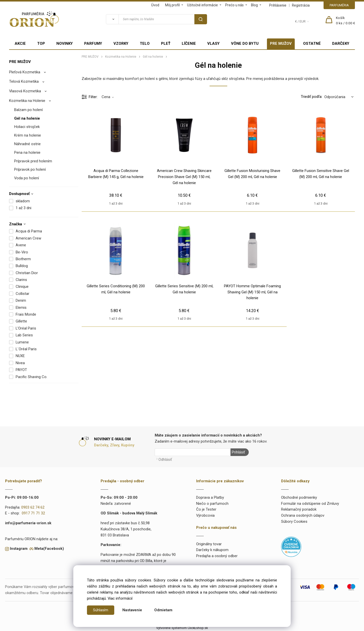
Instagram (19, 549)
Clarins (21, 280)
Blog (254, 5)
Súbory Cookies (294, 521)
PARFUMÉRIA (339, 5)
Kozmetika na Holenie (27, 101)
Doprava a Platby (210, 497)
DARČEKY (341, 43)
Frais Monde (26, 314)
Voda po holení (27, 178)
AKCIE (20, 43)
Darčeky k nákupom (212, 550)
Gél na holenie (27, 118)
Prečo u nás (234, 5)
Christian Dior (27, 273)
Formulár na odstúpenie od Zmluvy (310, 504)
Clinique (22, 287)
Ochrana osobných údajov (303, 515)
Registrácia (301, 5)
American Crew (28, 238)
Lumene (22, 342)
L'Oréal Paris (26, 328)
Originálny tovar (209, 544)
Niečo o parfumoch (212, 504)
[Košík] (346, 21)
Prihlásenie (278, 5)
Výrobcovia (205, 515)
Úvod (155, 5)
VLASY (213, 43)
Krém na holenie (28, 135)
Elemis (21, 308)
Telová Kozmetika (24, 81)
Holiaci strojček (27, 127)
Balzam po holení (28, 110)
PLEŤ (166, 43)
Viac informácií (120, 598)
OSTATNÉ (312, 43)
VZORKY (121, 43)
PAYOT (21, 370)
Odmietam (163, 610)
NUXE (20, 356)
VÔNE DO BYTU (245, 43)
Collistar (22, 294)
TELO (145, 43)
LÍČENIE (189, 43)
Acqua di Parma (29, 231)
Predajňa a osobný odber (217, 556)
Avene (21, 245)
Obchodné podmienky (299, 497)
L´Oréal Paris (26, 349)
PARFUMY (93, 43)
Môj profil (172, 5)
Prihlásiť (238, 452)
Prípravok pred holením (33, 161)
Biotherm (23, 259)
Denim (21, 300)
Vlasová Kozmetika (25, 91)
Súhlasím (101, 610)
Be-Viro (22, 252)
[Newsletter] (193, 452)
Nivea (20, 363)
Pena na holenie (27, 153)
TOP (41, 43)
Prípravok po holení (30, 169)
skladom (23, 201)
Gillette (21, 321)
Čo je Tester (206, 509)
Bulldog (22, 266)
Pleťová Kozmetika (25, 72)
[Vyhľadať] (112, 19)
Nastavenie (132, 610)
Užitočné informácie (202, 5)
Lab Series (24, 335)
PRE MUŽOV (281, 43)
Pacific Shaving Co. (31, 377)
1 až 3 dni (24, 208)
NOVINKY (65, 43)
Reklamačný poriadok (299, 509)
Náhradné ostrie (27, 144)
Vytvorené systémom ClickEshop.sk (182, 628)
